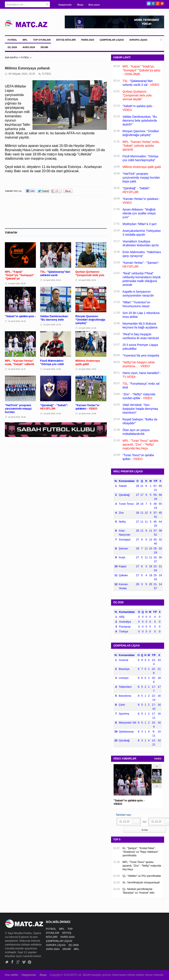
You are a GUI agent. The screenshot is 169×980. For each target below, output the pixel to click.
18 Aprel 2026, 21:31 (17, 369)
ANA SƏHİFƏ (11, 58)
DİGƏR (44, 47)
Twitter (149, 4)
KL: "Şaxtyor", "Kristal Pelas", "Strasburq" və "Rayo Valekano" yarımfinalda (140, 852)
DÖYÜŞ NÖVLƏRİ (66, 40)
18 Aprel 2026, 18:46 (17, 417)
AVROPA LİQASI (138, 40)
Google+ (158, 4)
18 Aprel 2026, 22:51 (87, 280)
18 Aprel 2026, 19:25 (52, 369)
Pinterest (162, 4)
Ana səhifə (11, 975)
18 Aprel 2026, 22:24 (52, 325)
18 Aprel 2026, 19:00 (87, 369)
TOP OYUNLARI (42, 40)
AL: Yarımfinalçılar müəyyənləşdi (141, 883)
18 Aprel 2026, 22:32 (17, 321)
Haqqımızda (65, 5)
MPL (25, 40)
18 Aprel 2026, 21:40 (87, 328)
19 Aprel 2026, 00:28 (17, 284)
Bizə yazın (94, 5)
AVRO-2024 (29, 47)
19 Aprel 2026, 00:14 (52, 280)
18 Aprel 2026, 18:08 (87, 414)
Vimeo (24, 962)
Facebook (153, 4)
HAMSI (158, 759)
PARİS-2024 (88, 40)
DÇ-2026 (12, 47)
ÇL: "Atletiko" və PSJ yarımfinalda (142, 876)
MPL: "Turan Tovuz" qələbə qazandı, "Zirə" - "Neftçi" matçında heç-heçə (142, 866)
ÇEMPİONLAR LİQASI (112, 40)
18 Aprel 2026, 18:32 (52, 414)
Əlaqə (80, 5)
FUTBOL (12, 40)
